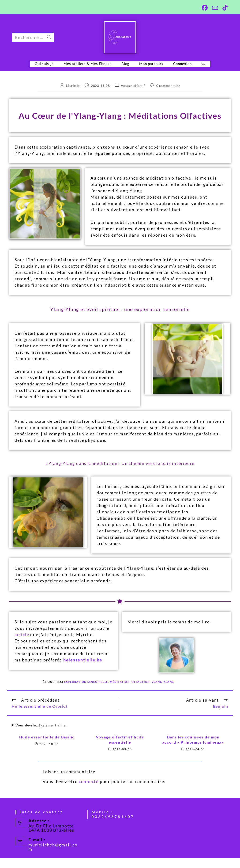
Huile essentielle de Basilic (47, 737)
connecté (89, 781)
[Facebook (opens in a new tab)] (204, 8)
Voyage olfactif (133, 86)
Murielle (73, 86)
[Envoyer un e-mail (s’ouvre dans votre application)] (214, 8)
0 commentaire (168, 86)
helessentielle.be (83, 660)
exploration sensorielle (86, 682)
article (22, 634)
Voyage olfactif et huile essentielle (120, 739)
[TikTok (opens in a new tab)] (224, 8)
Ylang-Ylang (163, 682)
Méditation (120, 682)
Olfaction (141, 682)
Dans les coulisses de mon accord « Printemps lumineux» (193, 739)
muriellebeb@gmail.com (53, 847)
